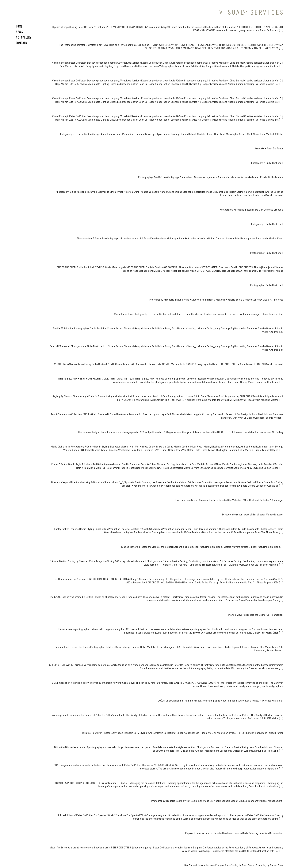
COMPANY (22, 43)
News (19, 32)
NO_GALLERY (24, 37)
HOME (19, 26)
